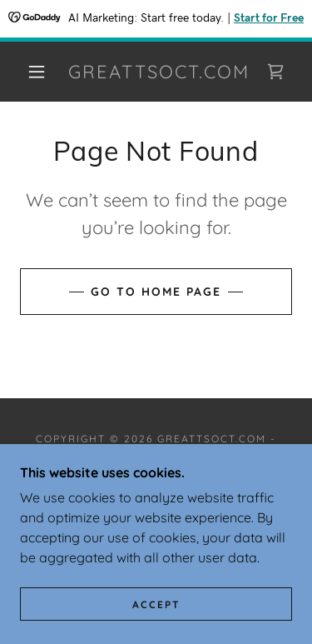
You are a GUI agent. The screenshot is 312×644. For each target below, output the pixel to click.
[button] (37, 72)
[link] (159, 72)
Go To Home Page (156, 292)
